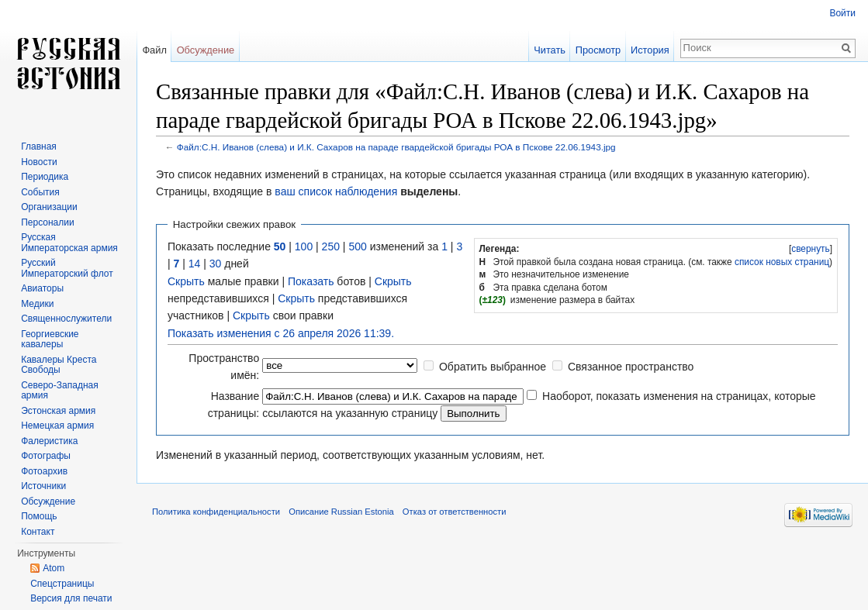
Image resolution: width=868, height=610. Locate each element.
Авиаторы (42, 288)
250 (331, 246)
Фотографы (46, 456)
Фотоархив (44, 471)
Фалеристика (49, 441)
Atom (54, 568)
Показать (311, 281)
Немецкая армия (57, 426)
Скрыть (186, 281)
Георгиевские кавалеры (50, 339)
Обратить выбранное (493, 367)
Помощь (39, 516)
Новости (39, 162)
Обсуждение (206, 50)
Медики (37, 304)
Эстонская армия (58, 411)
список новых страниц (782, 262)
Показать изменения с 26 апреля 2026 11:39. (281, 333)
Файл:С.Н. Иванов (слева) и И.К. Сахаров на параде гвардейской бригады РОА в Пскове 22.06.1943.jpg (396, 147)
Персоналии (48, 222)
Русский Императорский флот (67, 268)
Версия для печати (71, 598)
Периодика (45, 177)
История (650, 50)
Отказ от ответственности (455, 512)
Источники (43, 486)
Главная (39, 146)
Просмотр (598, 50)
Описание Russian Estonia (341, 512)
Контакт (38, 532)
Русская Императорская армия (69, 243)
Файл (154, 50)
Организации (49, 207)
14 (195, 264)
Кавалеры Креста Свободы (59, 365)
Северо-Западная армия (60, 391)
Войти (842, 13)
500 (357, 246)
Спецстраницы (62, 584)
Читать (550, 50)
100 (304, 246)
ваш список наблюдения (336, 191)
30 (216, 264)
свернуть (811, 249)
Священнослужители (66, 319)
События (40, 192)
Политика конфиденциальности (216, 512)
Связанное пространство (631, 367)
